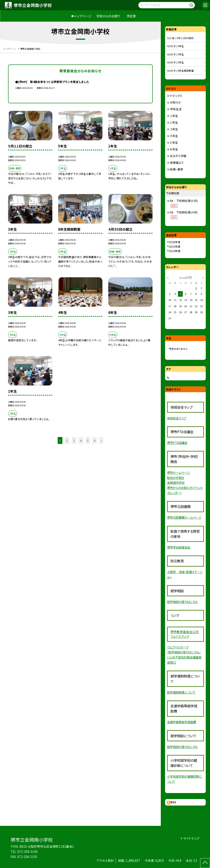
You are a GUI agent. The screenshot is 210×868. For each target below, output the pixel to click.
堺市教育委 (178, 632)
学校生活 (176, 109)
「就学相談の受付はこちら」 (184, 652)
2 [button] (67, 440)
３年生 (174, 129)
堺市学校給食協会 (179, 547)
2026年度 (175, 242)
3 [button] (74, 440)
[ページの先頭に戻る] (205, 863)
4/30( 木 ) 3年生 (175, 62)
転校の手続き (176, 478)
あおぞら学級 (178, 156)
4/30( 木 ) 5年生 (175, 46)
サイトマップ (191, 838)
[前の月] (168, 277)
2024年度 (175, 251)
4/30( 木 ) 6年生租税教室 (180, 70)
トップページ (83, 16)
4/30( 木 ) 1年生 (175, 54)
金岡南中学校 (176, 483)
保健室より (177, 163)
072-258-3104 (28, 851)
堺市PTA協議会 (177, 443)
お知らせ (175, 102)
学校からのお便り (108, 16)
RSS (173, 802)
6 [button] (95, 440)
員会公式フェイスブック (185, 634)
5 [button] (88, 440)
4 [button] (81, 440)
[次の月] (203, 277)
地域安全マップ (177, 418)
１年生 (174, 116)
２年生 (174, 122)
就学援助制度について (181, 692)
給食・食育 (177, 169)
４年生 (174, 136)
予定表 (131, 16)
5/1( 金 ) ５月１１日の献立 (180, 38)
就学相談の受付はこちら (182, 602)
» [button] (102, 440)
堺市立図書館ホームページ (184, 517)
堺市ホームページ (178, 472)
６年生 (174, 149)
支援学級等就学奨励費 (182, 722)
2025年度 (175, 246)
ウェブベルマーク (178, 647)
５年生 (174, 142)
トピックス (176, 96)
